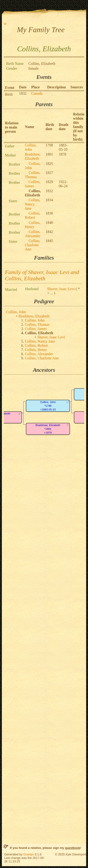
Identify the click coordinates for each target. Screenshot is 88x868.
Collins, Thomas (33, 175)
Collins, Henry (33, 225)
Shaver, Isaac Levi (61, 289)
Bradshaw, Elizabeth (33, 156)
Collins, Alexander (33, 234)
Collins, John (31, 147)
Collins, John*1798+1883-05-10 (48, 406)
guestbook (73, 848)
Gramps (29, 854)
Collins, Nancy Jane (33, 204)
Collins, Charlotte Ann (33, 245)
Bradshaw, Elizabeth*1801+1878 (48, 429)
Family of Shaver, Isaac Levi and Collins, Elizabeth (42, 275)
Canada (37, 93)
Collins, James (33, 184)
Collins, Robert (33, 215)
